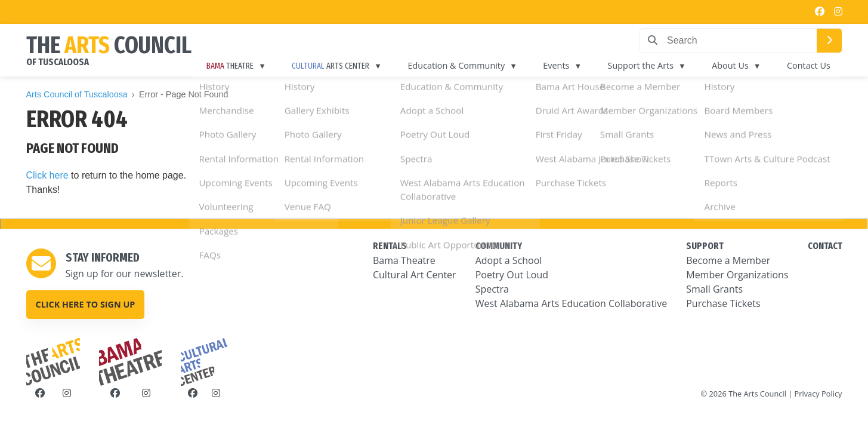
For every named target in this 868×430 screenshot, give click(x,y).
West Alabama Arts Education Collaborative (572, 303)
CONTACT (825, 246)
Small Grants (714, 289)
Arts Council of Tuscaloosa (77, 94)
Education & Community (476, 65)
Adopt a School (509, 260)
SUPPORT (705, 246)
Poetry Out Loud (512, 275)
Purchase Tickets (723, 303)
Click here (47, 175)
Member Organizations (737, 275)
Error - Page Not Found (184, 94)
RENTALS (390, 246)
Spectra (492, 289)
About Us (737, 65)
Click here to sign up (86, 304)
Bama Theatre (404, 260)
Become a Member (728, 260)
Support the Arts (651, 65)
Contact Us (811, 65)
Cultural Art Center (415, 275)
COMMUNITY (499, 246)
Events (572, 65)
